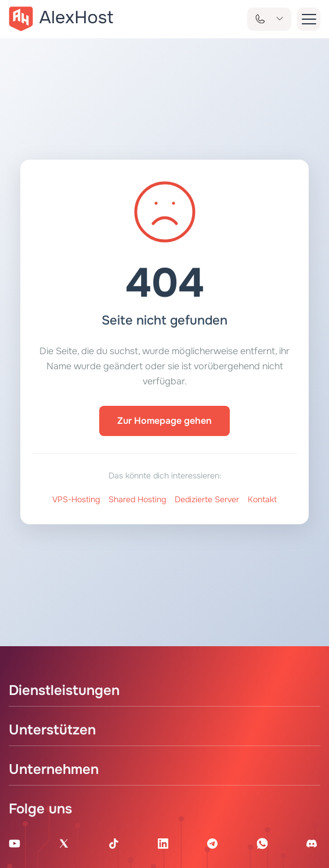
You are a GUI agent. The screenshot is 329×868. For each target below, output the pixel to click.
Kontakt (262, 499)
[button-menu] (309, 19)
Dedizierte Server (207, 499)
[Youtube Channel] (15, 844)
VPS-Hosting (76, 499)
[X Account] (64, 844)
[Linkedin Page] (163, 844)
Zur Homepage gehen (164, 421)
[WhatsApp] (262, 844)
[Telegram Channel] (212, 844)
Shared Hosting (137, 499)
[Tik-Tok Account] (114, 844)
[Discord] (312, 844)
